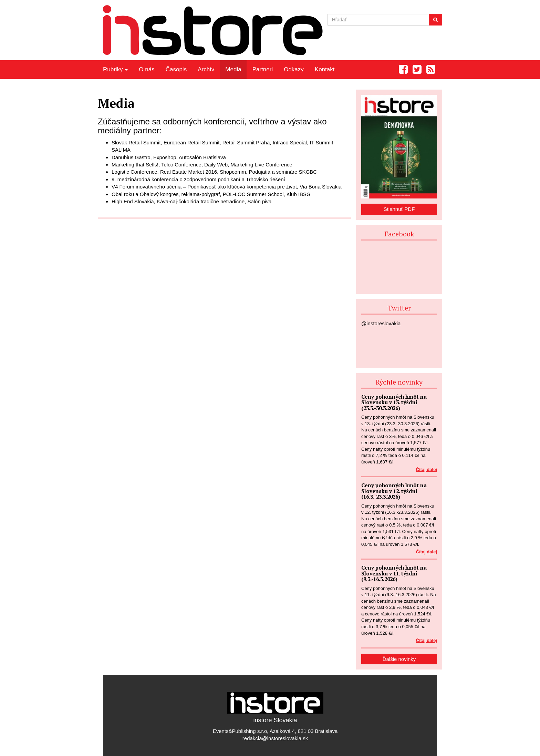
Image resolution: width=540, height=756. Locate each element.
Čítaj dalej (427, 469)
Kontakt (325, 69)
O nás (147, 69)
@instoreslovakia (381, 323)
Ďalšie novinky (399, 659)
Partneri (263, 69)
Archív (206, 69)
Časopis (176, 69)
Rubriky (115, 69)
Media (233, 69)
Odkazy (294, 69)
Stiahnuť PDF (399, 209)
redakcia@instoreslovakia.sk (275, 738)
